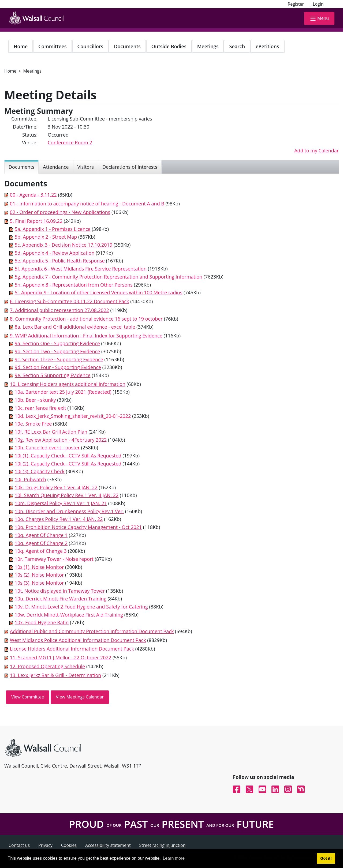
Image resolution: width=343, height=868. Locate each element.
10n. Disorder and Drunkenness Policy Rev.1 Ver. (69, 511)
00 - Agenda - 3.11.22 (33, 195)
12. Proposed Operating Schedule (48, 666)
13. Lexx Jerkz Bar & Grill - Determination (56, 675)
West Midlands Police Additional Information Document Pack (78, 640)
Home (21, 46)
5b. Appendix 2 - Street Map (46, 237)
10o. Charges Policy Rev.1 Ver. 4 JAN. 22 (59, 519)
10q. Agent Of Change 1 (41, 535)
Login (318, 4)
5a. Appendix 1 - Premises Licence (53, 229)
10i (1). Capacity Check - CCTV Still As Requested (68, 456)
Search (237, 46)
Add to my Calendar (316, 151)
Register (296, 4)
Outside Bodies (169, 46)
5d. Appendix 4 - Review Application (55, 253)
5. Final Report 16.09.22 (36, 221)
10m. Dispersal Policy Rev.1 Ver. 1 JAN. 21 (61, 503)
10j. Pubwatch (30, 479)
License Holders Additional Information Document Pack (72, 649)
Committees (53, 46)
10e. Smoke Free (33, 424)
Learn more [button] (174, 858)
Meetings (208, 46)
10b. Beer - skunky (35, 400)
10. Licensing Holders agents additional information (68, 384)
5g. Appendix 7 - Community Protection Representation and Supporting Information (109, 277)
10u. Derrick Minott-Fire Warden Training (61, 599)
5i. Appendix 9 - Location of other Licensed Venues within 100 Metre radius (99, 292)
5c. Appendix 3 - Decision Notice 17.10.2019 (64, 245)
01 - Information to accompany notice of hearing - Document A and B (87, 204)
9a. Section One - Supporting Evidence (57, 343)
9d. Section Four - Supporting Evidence (58, 367)
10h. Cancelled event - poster (47, 448)
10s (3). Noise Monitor (39, 583)
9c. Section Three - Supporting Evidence (59, 359)
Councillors (90, 46)
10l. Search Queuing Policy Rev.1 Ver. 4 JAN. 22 (67, 495)
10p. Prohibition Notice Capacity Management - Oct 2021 (78, 527)
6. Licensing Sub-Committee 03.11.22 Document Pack (70, 301)
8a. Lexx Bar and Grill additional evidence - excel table (75, 327)
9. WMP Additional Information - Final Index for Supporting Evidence (86, 336)
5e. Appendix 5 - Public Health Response (60, 261)
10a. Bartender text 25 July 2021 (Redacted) (63, 392)
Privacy (45, 845)
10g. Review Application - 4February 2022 (61, 440)
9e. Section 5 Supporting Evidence (53, 375)
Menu (319, 19)
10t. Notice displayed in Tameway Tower (60, 591)
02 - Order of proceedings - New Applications (60, 212)
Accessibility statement (108, 845)
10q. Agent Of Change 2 (41, 543)
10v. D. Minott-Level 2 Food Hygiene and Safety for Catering (81, 607)
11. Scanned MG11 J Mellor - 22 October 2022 (61, 657)
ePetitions (267, 46)
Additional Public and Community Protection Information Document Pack (92, 631)
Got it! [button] (326, 858)
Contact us (19, 845)
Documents (127, 46)
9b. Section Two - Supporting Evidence (57, 351)
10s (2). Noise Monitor (39, 575)
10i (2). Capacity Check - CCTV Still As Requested (68, 464)
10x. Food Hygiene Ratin (42, 622)
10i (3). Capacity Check (40, 471)
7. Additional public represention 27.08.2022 (59, 310)
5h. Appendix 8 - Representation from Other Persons (74, 285)
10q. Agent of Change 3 (41, 551)
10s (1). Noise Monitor (39, 567)
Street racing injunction (163, 845)
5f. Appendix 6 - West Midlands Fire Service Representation (81, 269)
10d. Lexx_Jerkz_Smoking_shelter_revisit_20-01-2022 (73, 416)
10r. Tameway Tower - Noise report (54, 559)
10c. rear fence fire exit (40, 408)
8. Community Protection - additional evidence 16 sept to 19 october (86, 319)
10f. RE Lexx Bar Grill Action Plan (51, 432)
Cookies (69, 845)
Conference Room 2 (70, 142)
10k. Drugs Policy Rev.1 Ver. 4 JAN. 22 (56, 487)
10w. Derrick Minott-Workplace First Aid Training (69, 615)
